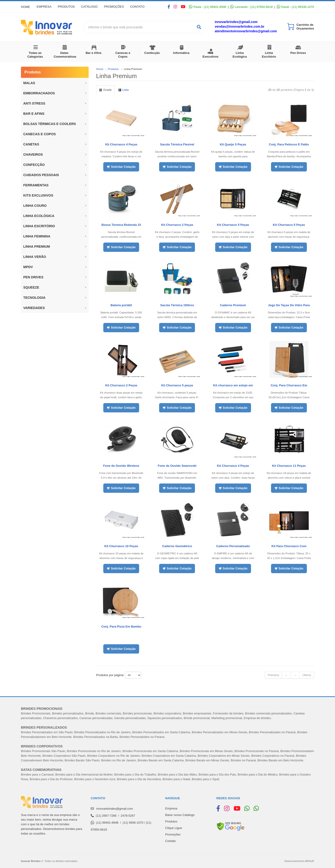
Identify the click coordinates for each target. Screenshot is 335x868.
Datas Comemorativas (65, 55)
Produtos (67, 7)
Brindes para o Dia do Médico (258, 774)
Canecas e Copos (123, 55)
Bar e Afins (94, 53)
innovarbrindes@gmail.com (236, 22)
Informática (181, 53)
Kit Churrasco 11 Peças (289, 466)
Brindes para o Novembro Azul (95, 779)
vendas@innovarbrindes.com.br (240, 26)
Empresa (44, 7)
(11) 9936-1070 (133, 823)
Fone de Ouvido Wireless (121, 466)
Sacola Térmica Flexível (177, 144)
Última (307, 675)
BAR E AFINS (34, 114)
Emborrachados (39, 93)
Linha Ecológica (240, 55)
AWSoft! (309, 861)
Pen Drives (298, 53)
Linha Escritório (269, 55)
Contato (140, 7)
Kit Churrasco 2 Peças (177, 225)
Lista (123, 90)
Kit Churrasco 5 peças (177, 385)
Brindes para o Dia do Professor (51, 779)
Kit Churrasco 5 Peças (233, 225)
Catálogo (91, 7)
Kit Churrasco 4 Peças (121, 144)
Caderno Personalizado (233, 546)
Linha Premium (37, 247)
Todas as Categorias (35, 55)
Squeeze (31, 287)
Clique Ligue (174, 828)
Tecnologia (34, 298)
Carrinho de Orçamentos (305, 27)
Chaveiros (33, 155)
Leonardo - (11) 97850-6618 (251, 7)
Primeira (273, 675)
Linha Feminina (37, 236)
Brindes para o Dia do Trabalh (134, 774)
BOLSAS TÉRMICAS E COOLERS (50, 124)
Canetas (31, 144)
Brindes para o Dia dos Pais (217, 774)
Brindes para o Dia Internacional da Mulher (84, 774)
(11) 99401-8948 (107, 823)
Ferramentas (36, 185)
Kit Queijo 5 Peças (233, 144)
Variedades (34, 308)
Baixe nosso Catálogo (180, 815)
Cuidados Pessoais (41, 175)
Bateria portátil (121, 305)
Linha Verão (35, 257)
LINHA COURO (35, 206)
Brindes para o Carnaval (37, 774)
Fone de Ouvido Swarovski (177, 466)
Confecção (152, 53)
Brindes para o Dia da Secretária (139, 779)
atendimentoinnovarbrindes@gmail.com (246, 31)
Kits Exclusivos (38, 195)
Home (25, 7)
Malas (29, 83)
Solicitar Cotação (121, 167)
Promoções (116, 7)
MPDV (28, 267)
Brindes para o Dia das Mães (177, 774)
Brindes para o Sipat (205, 779)
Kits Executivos (210, 55)
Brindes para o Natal (176, 779)
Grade (105, 90)
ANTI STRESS (34, 103)
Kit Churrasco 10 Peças (121, 546)
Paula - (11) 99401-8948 (208, 7)
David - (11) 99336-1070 (295, 7)
